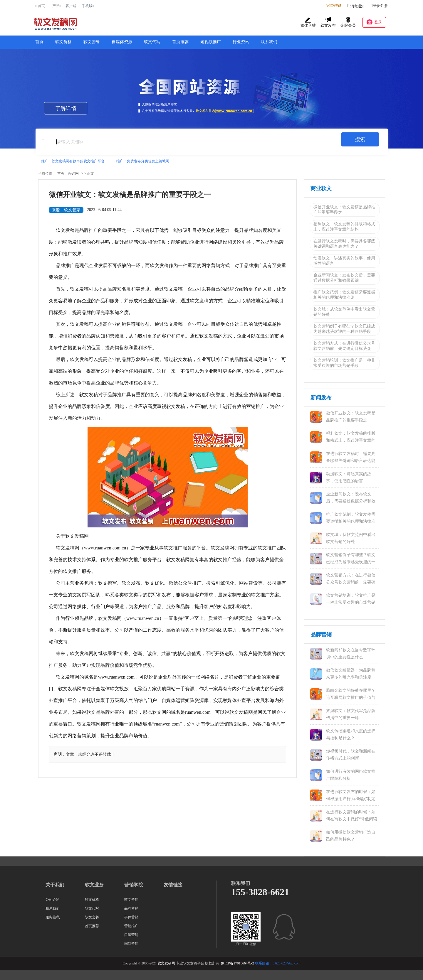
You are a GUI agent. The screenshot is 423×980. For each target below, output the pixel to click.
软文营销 (131, 900)
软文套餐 (92, 42)
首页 (39, 42)
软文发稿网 (166, 963)
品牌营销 (131, 908)
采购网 (73, 173)
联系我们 (269, 42)
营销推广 (131, 926)
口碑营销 (131, 935)
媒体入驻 (308, 22)
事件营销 (131, 917)
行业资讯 (241, 42)
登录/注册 (379, 6)
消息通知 (357, 6)
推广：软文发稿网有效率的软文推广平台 (73, 161)
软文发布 (328, 22)
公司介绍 (53, 900)
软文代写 (152, 42)
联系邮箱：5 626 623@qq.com (278, 963)
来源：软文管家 (66, 210)
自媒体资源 (122, 42)
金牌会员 (348, 22)
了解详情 (66, 108)
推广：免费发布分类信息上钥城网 (143, 161)
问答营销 (131, 944)
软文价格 (63, 42)
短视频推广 (211, 42)
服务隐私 (53, 917)
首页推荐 (180, 42)
